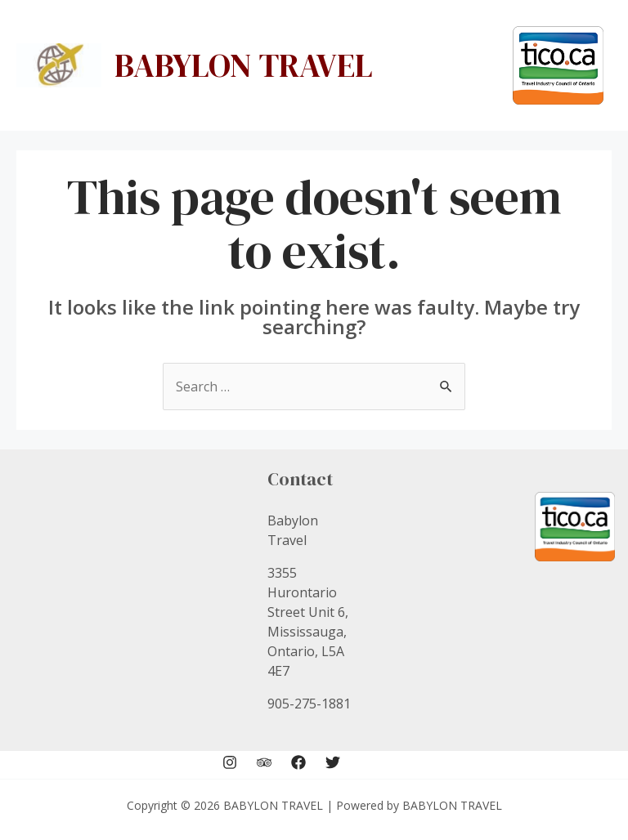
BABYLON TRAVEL (244, 65)
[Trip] (264, 762)
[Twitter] (333, 762)
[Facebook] (298, 762)
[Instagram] (230, 762)
